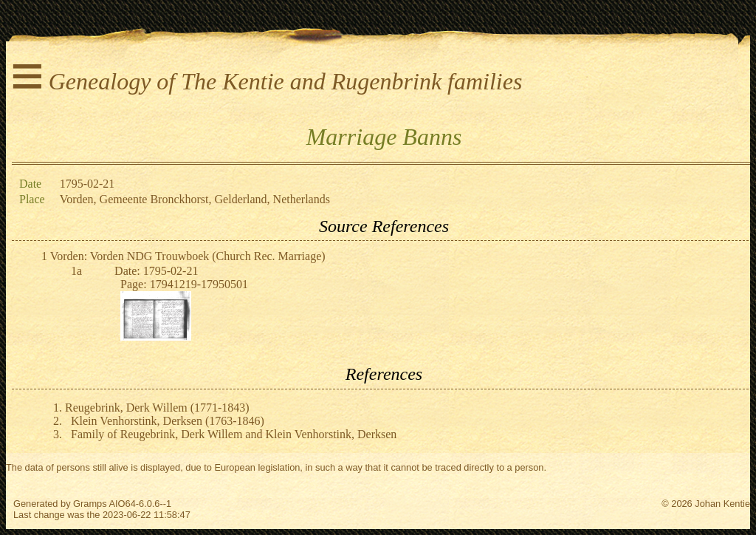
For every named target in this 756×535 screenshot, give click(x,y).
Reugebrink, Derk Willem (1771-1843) (157, 408)
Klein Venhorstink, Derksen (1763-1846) (168, 421)
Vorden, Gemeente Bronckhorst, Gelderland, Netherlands (195, 199)
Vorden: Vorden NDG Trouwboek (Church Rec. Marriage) (188, 256)
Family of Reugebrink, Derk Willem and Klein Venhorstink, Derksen (234, 434)
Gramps (90, 504)
